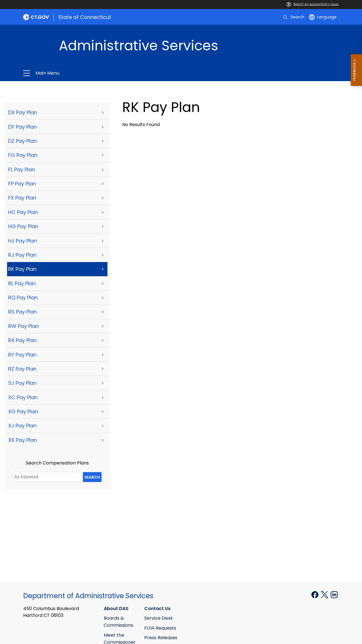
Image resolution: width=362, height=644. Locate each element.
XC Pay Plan (23, 397)
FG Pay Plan (23, 155)
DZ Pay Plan (22, 141)
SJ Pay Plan (22, 383)
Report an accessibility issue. (313, 4)
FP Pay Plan (22, 184)
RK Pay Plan (22, 269)
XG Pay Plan (23, 411)
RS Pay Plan (22, 312)
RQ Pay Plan (23, 298)
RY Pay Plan (22, 355)
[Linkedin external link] (334, 594)
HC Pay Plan (23, 212)
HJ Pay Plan (22, 241)
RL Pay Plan (22, 283)
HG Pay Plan (23, 226)
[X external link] (325, 594)
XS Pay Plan (22, 440)
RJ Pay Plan (22, 255)
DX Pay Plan (23, 112)
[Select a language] (323, 17)
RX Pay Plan (22, 340)
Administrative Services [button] (114, 73)
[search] (293, 17)
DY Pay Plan (22, 127)
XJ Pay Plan (22, 426)
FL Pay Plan (22, 169)
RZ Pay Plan (22, 369)
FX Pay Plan (22, 198)
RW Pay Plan (23, 326)
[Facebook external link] (315, 594)
